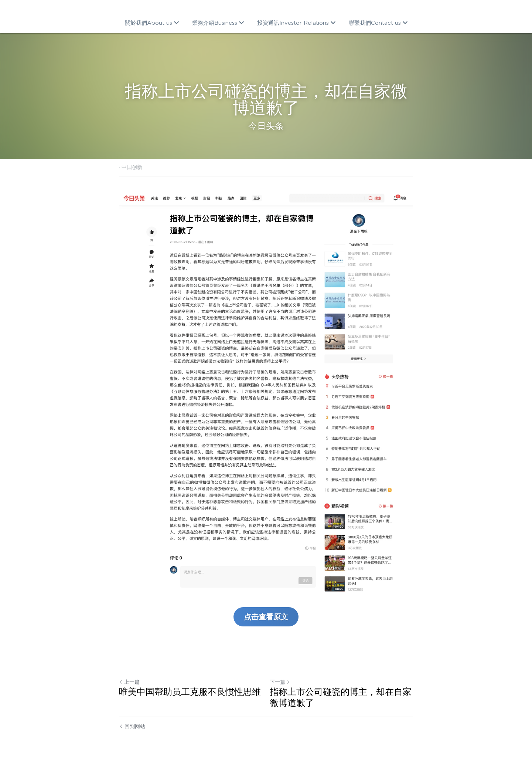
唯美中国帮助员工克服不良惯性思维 (190, 692)
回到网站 (132, 726)
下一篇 (280, 682)
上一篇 (129, 682)
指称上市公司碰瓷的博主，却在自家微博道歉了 (341, 697)
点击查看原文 (266, 617)
